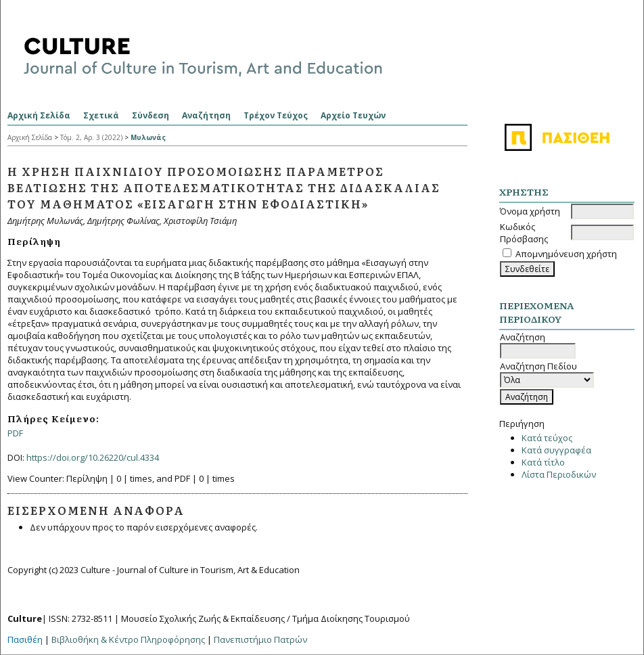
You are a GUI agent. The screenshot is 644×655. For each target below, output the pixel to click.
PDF (15, 433)
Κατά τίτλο (543, 462)
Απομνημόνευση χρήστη (566, 254)
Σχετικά (101, 115)
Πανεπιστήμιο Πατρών (260, 639)
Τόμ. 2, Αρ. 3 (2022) (91, 137)
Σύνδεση (151, 115)
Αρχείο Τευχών (353, 115)
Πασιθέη (25, 639)
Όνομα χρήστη (530, 211)
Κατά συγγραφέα (556, 450)
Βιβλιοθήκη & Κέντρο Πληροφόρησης (128, 639)
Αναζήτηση (206, 115)
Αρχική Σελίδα (39, 115)
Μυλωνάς (148, 137)
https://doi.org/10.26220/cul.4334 (93, 457)
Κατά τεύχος (547, 438)
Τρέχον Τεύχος (276, 115)
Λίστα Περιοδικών (559, 474)
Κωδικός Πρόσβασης (524, 233)
